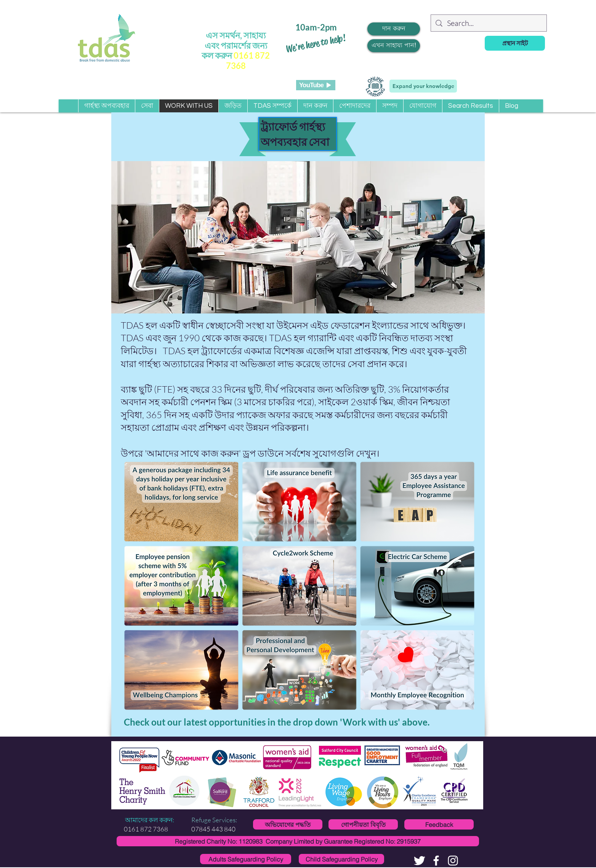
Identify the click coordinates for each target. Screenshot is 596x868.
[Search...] (489, 23)
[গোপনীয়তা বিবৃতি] (363, 824)
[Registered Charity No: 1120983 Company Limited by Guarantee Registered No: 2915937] (298, 841)
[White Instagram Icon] (453, 861)
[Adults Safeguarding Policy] (246, 859)
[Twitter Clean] (419, 861)
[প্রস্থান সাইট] (515, 43)
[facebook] (436, 861)
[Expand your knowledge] (423, 86)
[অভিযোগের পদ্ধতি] (288, 824)
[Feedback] (439, 824)
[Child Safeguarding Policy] (341, 859)
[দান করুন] (394, 29)
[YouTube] (316, 85)
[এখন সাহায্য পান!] (394, 46)
